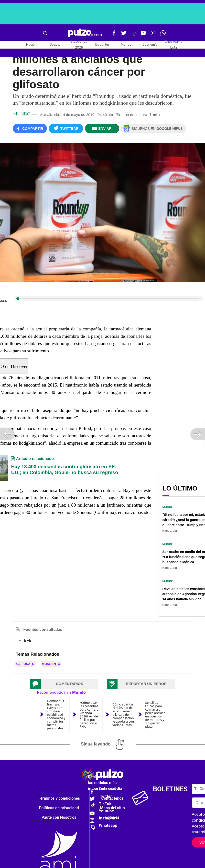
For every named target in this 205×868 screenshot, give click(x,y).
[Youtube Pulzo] (143, 35)
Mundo (126, 45)
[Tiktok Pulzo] (134, 36)
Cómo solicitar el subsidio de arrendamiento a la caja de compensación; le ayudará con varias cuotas (124, 715)
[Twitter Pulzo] (124, 35)
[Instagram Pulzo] (153, 35)
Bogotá (55, 45)
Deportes (102, 45)
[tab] (64, 684)
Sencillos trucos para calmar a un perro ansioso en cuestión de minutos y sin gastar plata (155, 715)
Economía (150, 45)
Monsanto (51, 664)
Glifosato (26, 664)
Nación (31, 45)
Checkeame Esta (174, 45)
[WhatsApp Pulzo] (163, 35)
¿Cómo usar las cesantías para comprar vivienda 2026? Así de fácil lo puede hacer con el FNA (90, 715)
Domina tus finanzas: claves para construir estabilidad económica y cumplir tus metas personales (56, 715)
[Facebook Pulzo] (114, 35)
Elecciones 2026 (79, 45)
